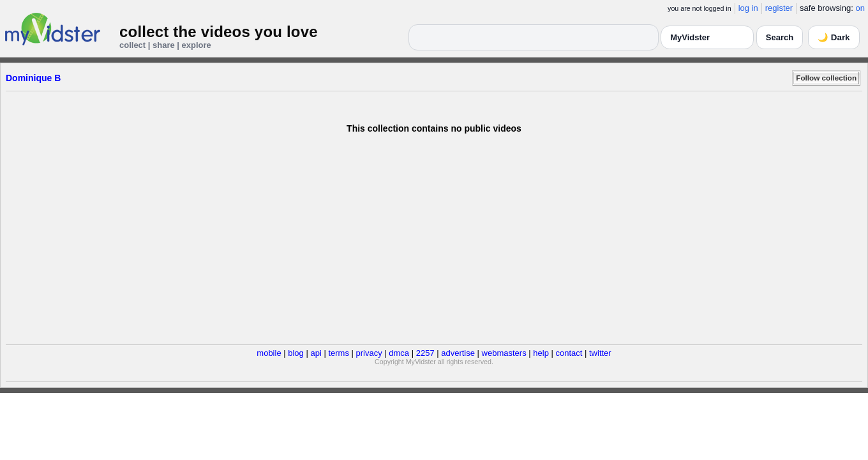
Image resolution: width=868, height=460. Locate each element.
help (541, 353)
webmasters (504, 353)
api (316, 353)
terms (339, 353)
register (779, 8)
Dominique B (33, 78)
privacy (369, 353)
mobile (269, 353)
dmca (399, 353)
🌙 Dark (834, 37)
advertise (458, 353)
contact (569, 353)
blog (296, 353)
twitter (600, 353)
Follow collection (826, 78)
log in (748, 8)
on (860, 8)
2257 (425, 353)
